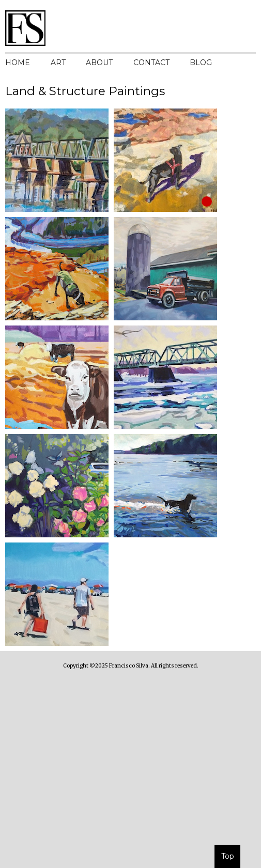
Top (228, 856)
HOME (18, 63)
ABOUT (99, 63)
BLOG (201, 63)
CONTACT (151, 63)
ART (58, 63)
